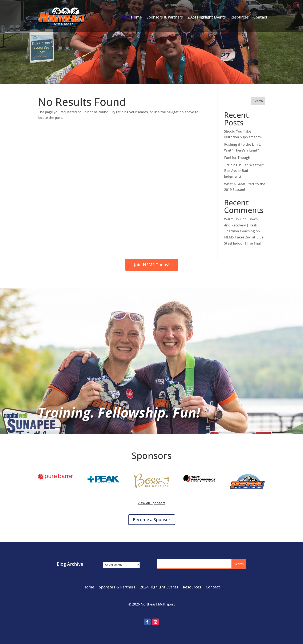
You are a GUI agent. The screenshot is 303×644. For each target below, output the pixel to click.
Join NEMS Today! (152, 265)
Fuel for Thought (238, 158)
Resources (240, 17)
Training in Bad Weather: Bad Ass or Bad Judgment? (244, 171)
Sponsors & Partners (165, 17)
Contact (260, 17)
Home (136, 17)
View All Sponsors (151, 503)
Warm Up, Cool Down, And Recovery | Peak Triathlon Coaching (241, 225)
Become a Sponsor (152, 520)
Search (258, 101)
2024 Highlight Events (207, 17)
